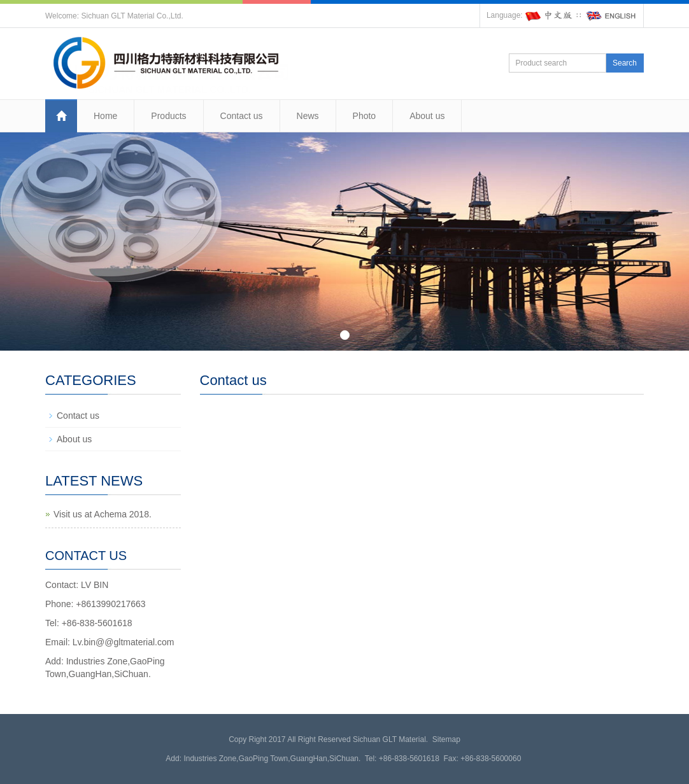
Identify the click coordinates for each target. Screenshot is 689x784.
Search (625, 63)
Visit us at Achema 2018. (103, 514)
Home (105, 116)
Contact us (242, 116)
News (308, 116)
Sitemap (446, 739)
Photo (365, 116)
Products (168, 116)
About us (427, 116)
